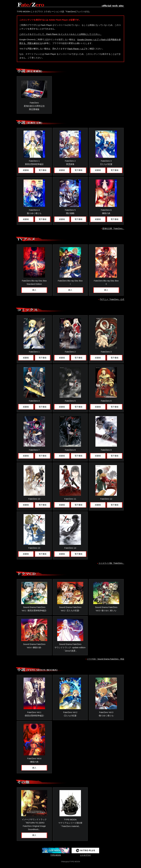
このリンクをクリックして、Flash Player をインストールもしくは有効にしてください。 (60, 34)
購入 (34, 289)
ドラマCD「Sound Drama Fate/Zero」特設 (106, 658)
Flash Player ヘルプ (76, 48)
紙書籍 (26, 170)
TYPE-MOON (56, 851)
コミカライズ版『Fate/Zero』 (111, 562)
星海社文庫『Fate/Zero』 (113, 228)
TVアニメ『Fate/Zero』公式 (112, 299)
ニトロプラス (85, 851)
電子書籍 (43, 170)
